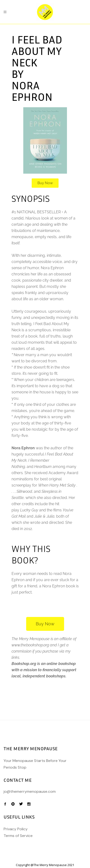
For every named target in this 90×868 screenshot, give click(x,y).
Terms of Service (18, 836)
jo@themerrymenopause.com (30, 791)
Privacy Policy (16, 829)
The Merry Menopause (50, 865)
